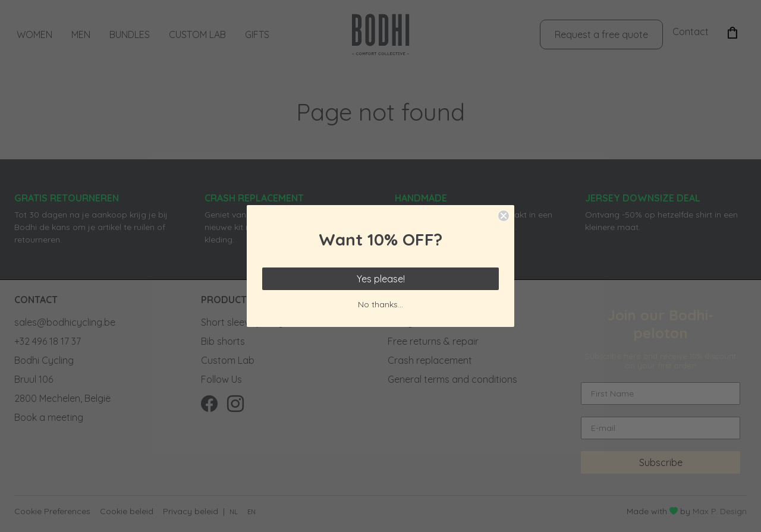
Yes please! (381, 279)
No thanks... (380, 304)
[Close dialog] (504, 216)
